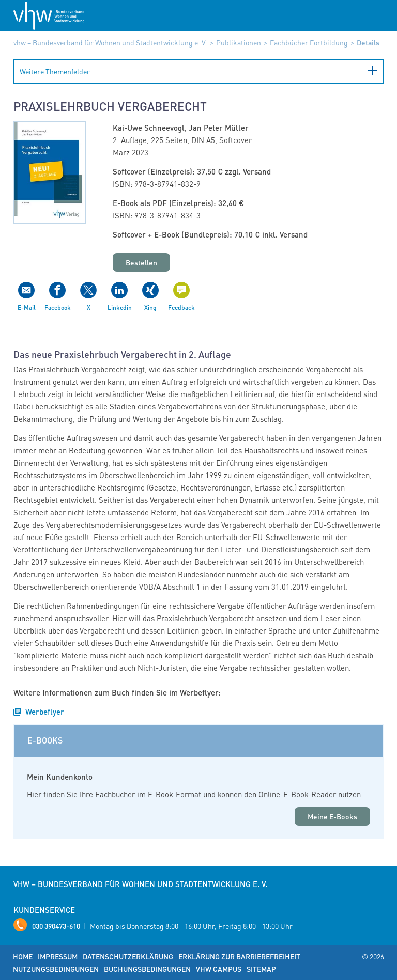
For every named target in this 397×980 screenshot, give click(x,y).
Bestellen (141, 262)
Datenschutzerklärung (128, 956)
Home (23, 956)
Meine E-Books (332, 816)
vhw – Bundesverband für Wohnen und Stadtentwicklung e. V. (110, 42)
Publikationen (239, 42)
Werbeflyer (45, 712)
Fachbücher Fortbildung (309, 42)
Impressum (58, 956)
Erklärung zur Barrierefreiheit (239, 956)
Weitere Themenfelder (55, 71)
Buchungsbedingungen (147, 969)
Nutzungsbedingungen (56, 969)
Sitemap (261, 969)
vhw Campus (219, 969)
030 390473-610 (56, 926)
